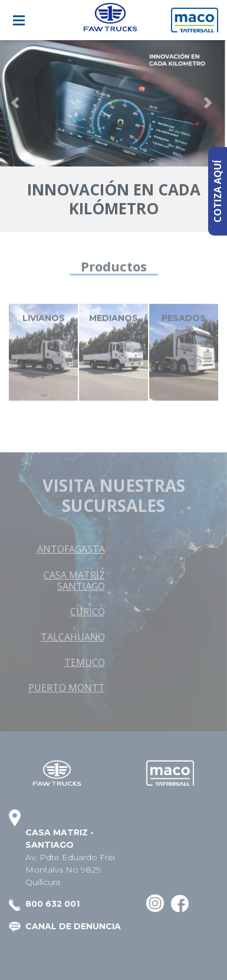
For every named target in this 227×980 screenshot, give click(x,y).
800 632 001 (52, 904)
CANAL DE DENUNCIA (73, 926)
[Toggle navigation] (19, 20)
